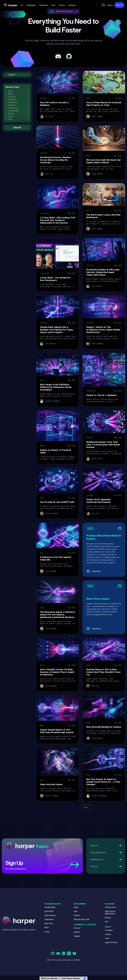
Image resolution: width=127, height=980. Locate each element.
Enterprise (44, 5)
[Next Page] (87, 807)
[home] (11, 5)
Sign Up (119, 5)
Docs (53, 5)
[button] (22, 5)
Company (72, 5)
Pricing (62, 5)
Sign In (110, 5)
